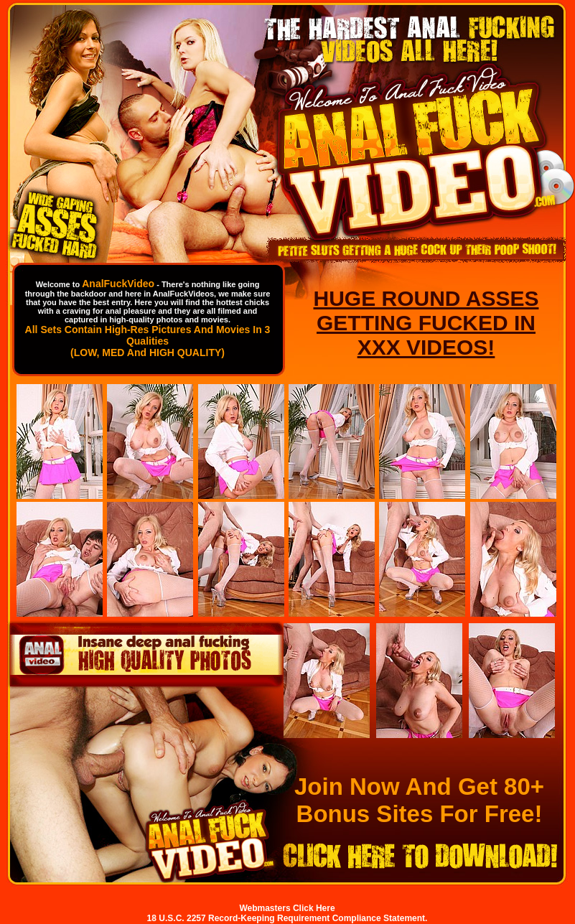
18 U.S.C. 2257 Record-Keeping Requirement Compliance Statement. (287, 918)
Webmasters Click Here (287, 908)
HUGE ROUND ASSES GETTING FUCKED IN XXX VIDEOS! (426, 323)
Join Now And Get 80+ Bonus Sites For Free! (419, 800)
